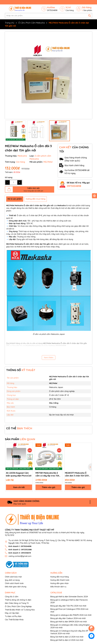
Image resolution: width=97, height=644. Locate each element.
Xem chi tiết (19, 487)
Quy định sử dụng (12, 580)
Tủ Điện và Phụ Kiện (13, 616)
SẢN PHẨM (20, 439)
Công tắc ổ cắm (12, 597)
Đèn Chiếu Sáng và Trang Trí (17, 603)
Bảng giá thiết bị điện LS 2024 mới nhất (67, 640)
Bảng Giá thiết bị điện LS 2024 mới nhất (67, 637)
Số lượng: (9, 177)
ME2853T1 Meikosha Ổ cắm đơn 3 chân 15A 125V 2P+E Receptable (77, 474)
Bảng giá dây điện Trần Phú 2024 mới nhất (68, 606)
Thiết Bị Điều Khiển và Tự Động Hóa (20, 610)
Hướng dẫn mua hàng (60, 577)
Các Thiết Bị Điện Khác (14, 620)
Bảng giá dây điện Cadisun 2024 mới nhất (68, 618)
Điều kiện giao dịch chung (16, 587)
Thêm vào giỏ (48, 487)
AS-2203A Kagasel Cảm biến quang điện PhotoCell (19, 474)
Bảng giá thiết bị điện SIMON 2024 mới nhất (69, 622)
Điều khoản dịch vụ (58, 587)
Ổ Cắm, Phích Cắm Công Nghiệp (18, 606)
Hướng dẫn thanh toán (60, 580)
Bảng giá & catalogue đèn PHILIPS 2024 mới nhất (71, 615)
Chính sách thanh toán (14, 583)
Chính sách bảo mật (13, 577)
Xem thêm (49, 358)
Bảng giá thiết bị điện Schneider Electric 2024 (69, 597)
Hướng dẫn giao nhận (59, 583)
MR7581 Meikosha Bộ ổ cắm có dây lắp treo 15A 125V (47, 474)
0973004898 (74, 186)
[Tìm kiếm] (90, 16)
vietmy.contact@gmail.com (20, 556)
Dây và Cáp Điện (12, 613)
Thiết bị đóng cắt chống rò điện (18, 600)
